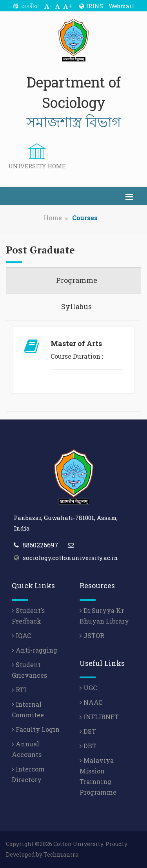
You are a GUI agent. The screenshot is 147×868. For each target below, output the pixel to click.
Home (53, 218)
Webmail (121, 6)
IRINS (91, 6)
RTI (19, 690)
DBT (88, 746)
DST (88, 731)
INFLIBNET (99, 717)
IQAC (21, 635)
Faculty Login (36, 729)
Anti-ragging (34, 650)
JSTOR (92, 635)
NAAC (91, 702)
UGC (88, 688)
